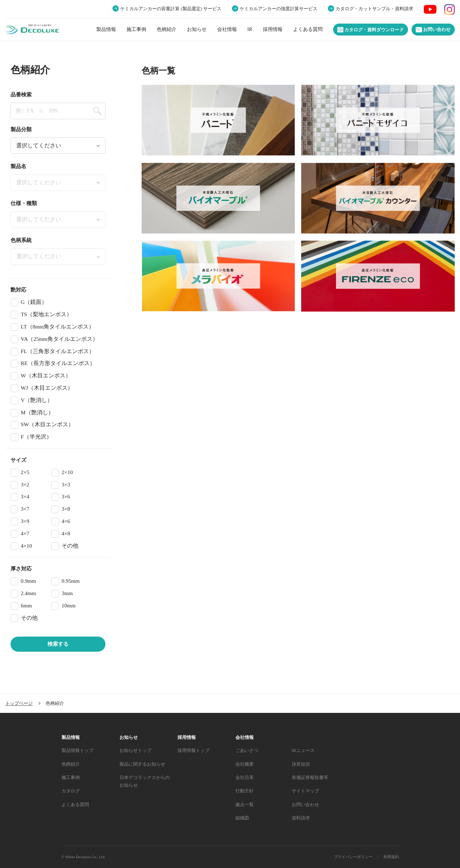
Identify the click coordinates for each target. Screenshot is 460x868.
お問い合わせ (433, 30)
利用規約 (391, 857)
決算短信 (301, 764)
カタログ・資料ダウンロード (371, 30)
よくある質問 (308, 29)
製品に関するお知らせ (142, 764)
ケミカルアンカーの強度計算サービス (278, 9)
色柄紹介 (167, 29)
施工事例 (136, 29)
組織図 (242, 818)
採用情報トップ (193, 750)
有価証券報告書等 (310, 777)
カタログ (71, 791)
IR (250, 29)
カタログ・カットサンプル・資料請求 (374, 9)
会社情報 (227, 29)
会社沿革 (245, 777)
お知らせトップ (135, 750)
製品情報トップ (77, 750)
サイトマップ (305, 791)
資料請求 (301, 818)
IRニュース (303, 750)
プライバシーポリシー (353, 857)
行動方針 (245, 791)
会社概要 (245, 764)
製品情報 (106, 29)
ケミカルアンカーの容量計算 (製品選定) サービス (171, 9)
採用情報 (273, 29)
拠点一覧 (245, 805)
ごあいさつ (247, 750)
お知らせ (197, 29)
